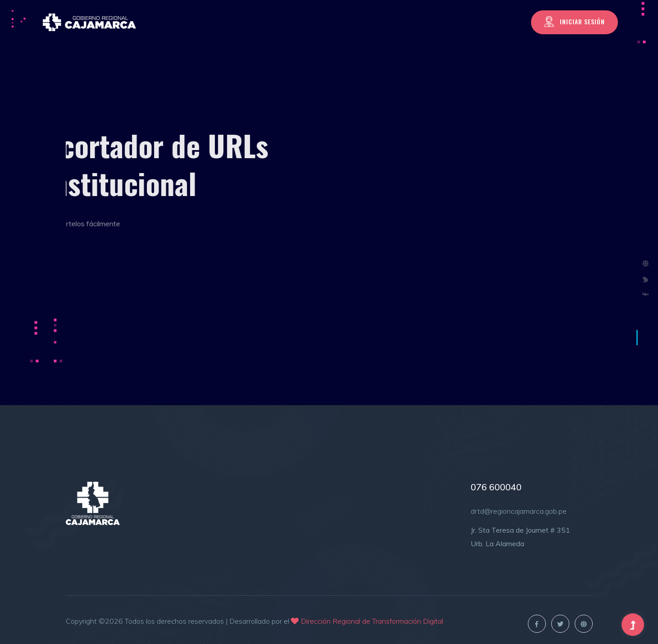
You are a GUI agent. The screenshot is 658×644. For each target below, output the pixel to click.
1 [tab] (637, 338)
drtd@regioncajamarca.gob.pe (519, 511)
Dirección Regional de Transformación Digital (372, 621)
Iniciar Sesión (574, 21)
